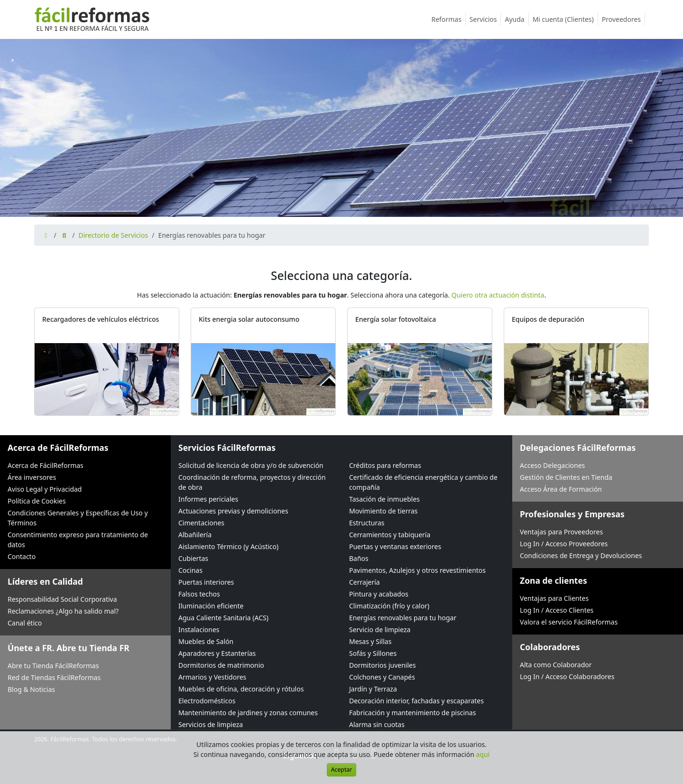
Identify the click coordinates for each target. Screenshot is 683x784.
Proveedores (623, 19)
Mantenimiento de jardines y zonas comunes (248, 713)
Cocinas (190, 570)
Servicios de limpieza (211, 724)
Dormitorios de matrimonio (221, 665)
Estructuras (367, 523)
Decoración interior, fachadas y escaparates (416, 701)
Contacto (22, 556)
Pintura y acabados (379, 594)
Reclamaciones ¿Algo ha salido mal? (63, 611)
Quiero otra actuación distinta (498, 295)
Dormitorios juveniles (383, 665)
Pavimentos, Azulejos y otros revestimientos (417, 570)
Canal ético (25, 623)
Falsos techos (199, 594)
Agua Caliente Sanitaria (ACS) (223, 618)
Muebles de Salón (206, 641)
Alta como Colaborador (556, 665)
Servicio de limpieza (380, 630)
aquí (483, 754)
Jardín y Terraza (373, 689)
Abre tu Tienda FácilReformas (53, 666)
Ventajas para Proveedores (561, 532)
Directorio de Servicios (113, 235)
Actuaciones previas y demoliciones (233, 511)
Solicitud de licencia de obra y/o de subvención (251, 465)
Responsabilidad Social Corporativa (62, 599)
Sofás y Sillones (373, 653)
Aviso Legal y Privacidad (45, 489)
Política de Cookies (37, 501)
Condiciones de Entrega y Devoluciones (581, 555)
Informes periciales (208, 499)
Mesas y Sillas (370, 641)
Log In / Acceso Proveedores (564, 544)
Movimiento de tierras (383, 511)
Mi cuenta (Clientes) (565, 19)
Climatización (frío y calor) (389, 606)
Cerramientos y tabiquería (390, 535)
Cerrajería (365, 582)
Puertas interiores (206, 582)
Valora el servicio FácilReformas (569, 622)
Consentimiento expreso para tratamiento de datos (78, 540)
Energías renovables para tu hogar (403, 618)
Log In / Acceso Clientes (557, 610)
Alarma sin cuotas (377, 724)
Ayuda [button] (517, 19)
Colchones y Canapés (382, 677)
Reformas (449, 19)
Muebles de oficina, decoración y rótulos (241, 689)
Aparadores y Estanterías (217, 653)
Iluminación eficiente (211, 606)
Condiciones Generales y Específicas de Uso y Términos (78, 518)
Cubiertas (193, 558)
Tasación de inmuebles (384, 499)
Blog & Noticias (31, 689)
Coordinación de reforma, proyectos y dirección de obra (252, 482)
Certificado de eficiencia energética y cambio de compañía (423, 482)
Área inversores (32, 477)
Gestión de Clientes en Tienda (566, 477)
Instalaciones (199, 630)
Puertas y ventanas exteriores (395, 546)
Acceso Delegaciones (552, 465)
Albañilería (195, 535)
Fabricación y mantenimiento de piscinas (412, 713)
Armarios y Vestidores (212, 677)
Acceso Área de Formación (561, 489)
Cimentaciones (201, 523)
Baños (359, 558)
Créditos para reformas (385, 465)
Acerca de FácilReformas (46, 465)
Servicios (485, 19)
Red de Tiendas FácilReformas (54, 677)
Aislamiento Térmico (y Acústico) (228, 546)
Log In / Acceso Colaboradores (567, 677)
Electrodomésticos (207, 701)
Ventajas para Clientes (554, 598)
